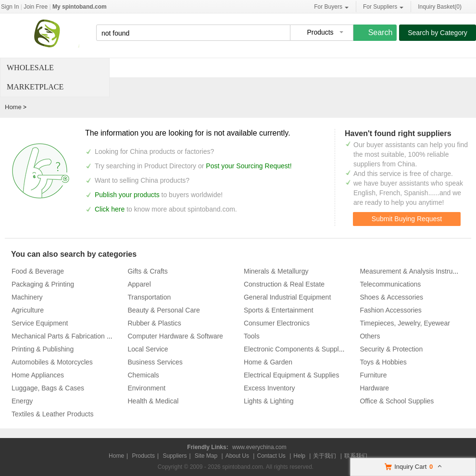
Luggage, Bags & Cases (48, 388)
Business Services (155, 362)
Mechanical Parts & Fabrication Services (72, 336)
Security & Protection (391, 349)
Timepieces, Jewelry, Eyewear (405, 323)
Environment (146, 388)
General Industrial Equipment (287, 297)
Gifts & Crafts (147, 271)
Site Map (206, 456)
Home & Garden (268, 362)
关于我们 (325, 456)
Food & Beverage (38, 271)
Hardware (374, 388)
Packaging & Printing (43, 284)
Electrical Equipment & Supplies (291, 375)
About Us (237, 456)
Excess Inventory (269, 388)
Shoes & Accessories (391, 297)
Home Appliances (38, 375)
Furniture (373, 375)
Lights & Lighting (269, 401)
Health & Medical (153, 401)
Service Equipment (40, 323)
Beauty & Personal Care (163, 310)
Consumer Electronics (277, 323)
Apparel (139, 284)
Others (370, 336)
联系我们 (356, 456)
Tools (252, 336)
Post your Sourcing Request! (249, 166)
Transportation (149, 297)
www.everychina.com (259, 447)
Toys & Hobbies (383, 362)
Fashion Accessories (390, 310)
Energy (22, 401)
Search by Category (438, 33)
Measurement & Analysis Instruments (415, 271)
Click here (110, 209)
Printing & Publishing (43, 349)
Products (144, 456)
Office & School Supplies (397, 401)
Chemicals (143, 375)
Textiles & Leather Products (52, 414)
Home (13, 107)
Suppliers (175, 456)
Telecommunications (390, 284)
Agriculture (28, 310)
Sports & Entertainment (279, 310)
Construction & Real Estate (284, 284)
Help (299, 456)
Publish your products (128, 195)
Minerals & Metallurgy (276, 271)
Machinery (27, 297)
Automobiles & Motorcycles (52, 362)
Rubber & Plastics (154, 323)
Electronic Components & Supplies (296, 349)
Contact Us (271, 456)
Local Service (148, 349)
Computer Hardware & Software (175, 336)
